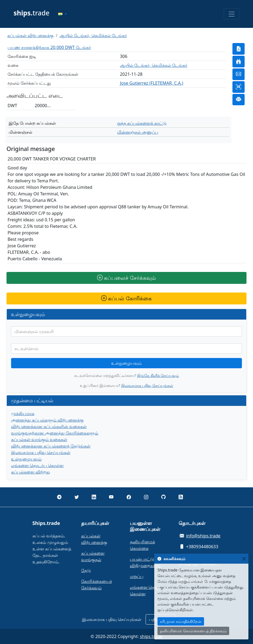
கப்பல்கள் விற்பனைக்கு (30, 35)
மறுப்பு (137, 576)
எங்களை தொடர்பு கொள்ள (37, 465)
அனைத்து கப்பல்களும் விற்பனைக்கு (47, 420)
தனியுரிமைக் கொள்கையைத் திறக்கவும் (193, 631)
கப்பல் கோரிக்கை (126, 298)
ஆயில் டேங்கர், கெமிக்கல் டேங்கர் (93, 35)
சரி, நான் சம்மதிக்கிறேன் (181, 621)
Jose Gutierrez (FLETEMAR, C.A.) (152, 83)
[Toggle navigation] (232, 14)
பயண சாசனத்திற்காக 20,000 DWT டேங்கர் (49, 47)
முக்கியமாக (23, 413)
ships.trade (151, 636)
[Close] (244, 559)
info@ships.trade (203, 536)
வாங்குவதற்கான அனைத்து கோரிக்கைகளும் (55, 433)
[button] (63, 14)
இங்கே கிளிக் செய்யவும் (158, 375)
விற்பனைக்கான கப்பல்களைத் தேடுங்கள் (51, 446)
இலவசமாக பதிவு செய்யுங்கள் (147, 385)
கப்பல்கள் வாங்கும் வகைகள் (39, 439)
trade (32, 13)
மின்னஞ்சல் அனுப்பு (138, 132)
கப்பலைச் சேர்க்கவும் (126, 278)
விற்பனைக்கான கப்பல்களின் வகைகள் (49, 426)
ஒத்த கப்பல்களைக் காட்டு (142, 123)
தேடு (86, 570)
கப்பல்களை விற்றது (31, 472)
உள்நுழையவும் (126, 363)
